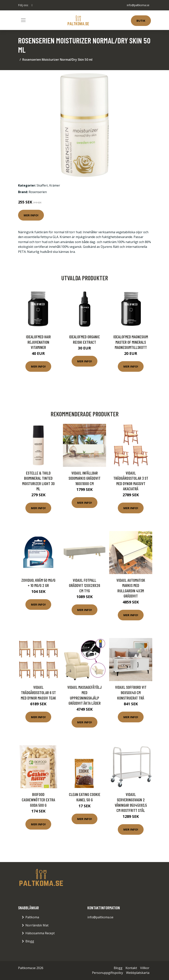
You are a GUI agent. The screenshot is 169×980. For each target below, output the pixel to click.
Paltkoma (32, 917)
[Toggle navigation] (23, 20)
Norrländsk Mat (37, 925)
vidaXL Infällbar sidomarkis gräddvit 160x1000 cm (84, 478)
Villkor (145, 968)
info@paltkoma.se (138, 5)
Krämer (55, 185)
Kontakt (131, 968)
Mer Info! (31, 215)
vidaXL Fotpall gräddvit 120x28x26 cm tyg (84, 585)
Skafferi (42, 185)
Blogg (30, 941)
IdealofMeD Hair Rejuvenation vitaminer (38, 342)
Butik (141, 21)
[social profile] (32, 5)
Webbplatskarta (138, 973)
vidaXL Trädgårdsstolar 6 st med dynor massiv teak (38, 692)
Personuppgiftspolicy (108, 973)
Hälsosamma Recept (40, 933)
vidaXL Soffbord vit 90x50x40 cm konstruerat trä (131, 692)
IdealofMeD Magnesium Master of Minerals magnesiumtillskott (131, 342)
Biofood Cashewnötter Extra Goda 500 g (38, 800)
